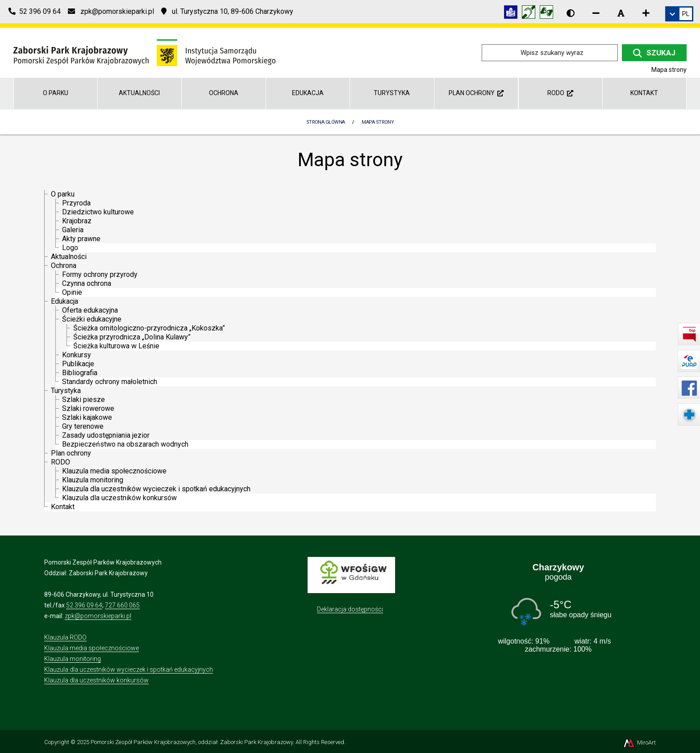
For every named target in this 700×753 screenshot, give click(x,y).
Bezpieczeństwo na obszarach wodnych (125, 444)
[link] (679, 14)
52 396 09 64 (84, 605)
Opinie (72, 292)
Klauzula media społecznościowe (114, 471)
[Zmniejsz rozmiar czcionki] (596, 13)
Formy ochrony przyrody (100, 274)
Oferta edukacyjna (90, 310)
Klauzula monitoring (93, 480)
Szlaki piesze (83, 400)
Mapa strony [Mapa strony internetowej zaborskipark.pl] (669, 70)
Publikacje (78, 364)
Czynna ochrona (87, 283)
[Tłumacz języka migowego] (549, 14)
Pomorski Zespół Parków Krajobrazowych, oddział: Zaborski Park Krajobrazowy (192, 742)
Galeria (73, 230)
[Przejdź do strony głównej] (144, 52)
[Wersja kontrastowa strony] (571, 13)
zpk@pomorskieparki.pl (98, 616)
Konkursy (77, 355)
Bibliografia (80, 373)
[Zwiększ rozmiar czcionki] (646, 13)
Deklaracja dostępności (350, 609)
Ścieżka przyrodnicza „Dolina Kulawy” (132, 337)
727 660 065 (122, 605)
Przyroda (76, 203)
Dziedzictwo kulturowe (98, 212)
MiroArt (639, 743)
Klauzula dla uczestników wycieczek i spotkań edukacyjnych (156, 489)
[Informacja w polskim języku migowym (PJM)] (531, 14)
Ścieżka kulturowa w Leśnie (116, 346)
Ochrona (224, 93)
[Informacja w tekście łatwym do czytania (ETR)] (513, 14)
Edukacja (308, 93)
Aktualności (139, 93)
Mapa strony (378, 122)
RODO (560, 93)
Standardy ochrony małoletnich (110, 382)
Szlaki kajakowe (87, 417)
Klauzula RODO (65, 637)
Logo (70, 248)
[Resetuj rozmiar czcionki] (621, 13)
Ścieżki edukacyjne (92, 319)
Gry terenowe (83, 426)
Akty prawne (81, 239)
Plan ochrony (476, 93)
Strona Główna (326, 122)
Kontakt (644, 93)
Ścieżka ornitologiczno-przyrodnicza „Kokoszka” (149, 328)
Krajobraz (77, 221)
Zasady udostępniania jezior (106, 435)
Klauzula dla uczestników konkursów (119, 498)
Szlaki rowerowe (88, 408)
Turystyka (392, 93)
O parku (56, 93)
